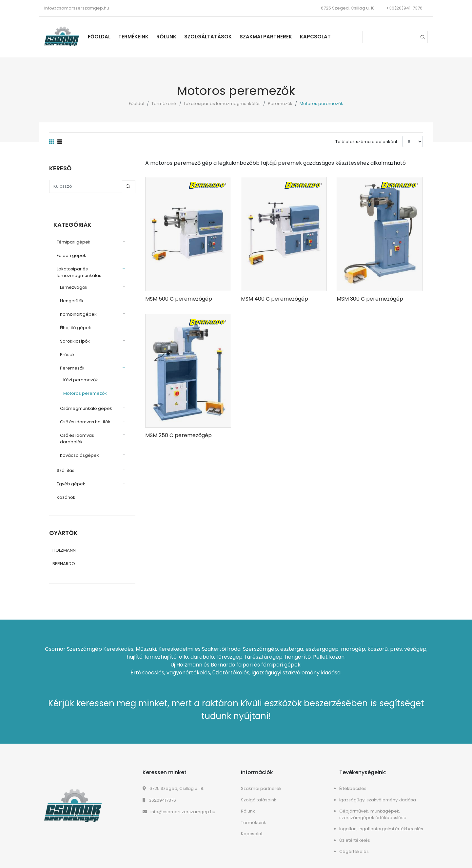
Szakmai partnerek (275, 37)
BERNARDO (64, 556)
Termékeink (143, 37)
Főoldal (109, 37)
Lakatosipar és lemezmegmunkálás (222, 104)
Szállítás (61, 461)
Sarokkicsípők (71, 339)
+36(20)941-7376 (404, 8)
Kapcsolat (325, 37)
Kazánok (62, 488)
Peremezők (280, 104)
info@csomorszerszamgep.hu (77, 8)
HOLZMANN (64, 542)
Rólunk (176, 37)
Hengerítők (68, 298)
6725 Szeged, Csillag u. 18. (173, 781)
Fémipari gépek (69, 239)
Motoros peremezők (81, 391)
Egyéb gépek (67, 475)
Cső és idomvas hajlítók (81, 419)
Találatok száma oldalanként (366, 142)
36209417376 (159, 792)
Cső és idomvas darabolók (85, 433)
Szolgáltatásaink (259, 792)
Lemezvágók (69, 285)
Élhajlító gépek (71, 325)
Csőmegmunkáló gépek (82, 406)
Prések (63, 352)
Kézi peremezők (76, 377)
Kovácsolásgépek (75, 446)
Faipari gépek (67, 253)
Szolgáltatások (217, 37)
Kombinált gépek (74, 312)
